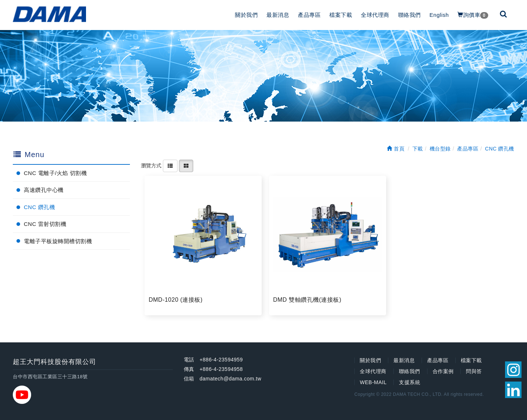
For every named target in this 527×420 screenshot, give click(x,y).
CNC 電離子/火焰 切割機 (55, 173)
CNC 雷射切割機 (45, 224)
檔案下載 (341, 15)
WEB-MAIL (373, 382)
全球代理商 (375, 15)
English (439, 15)
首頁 (396, 149)
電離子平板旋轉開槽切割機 (58, 241)
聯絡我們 (410, 15)
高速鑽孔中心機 (44, 190)
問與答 (474, 371)
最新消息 (278, 15)
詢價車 (473, 15)
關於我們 (246, 15)
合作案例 (443, 371)
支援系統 (410, 382)
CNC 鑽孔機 (39, 207)
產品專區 (309, 15)
